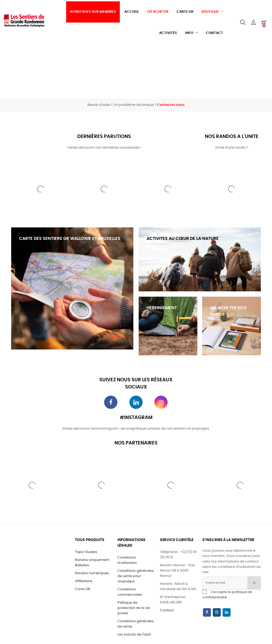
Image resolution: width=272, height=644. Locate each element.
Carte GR (83, 589)
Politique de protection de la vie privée (134, 608)
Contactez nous (171, 105)
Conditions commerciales (130, 592)
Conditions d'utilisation (127, 560)
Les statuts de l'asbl (134, 635)
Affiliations (84, 581)
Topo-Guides (86, 552)
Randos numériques (92, 573)
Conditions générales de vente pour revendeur (136, 576)
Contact (167, 610)
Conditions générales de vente (136, 624)
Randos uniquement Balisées (92, 563)
